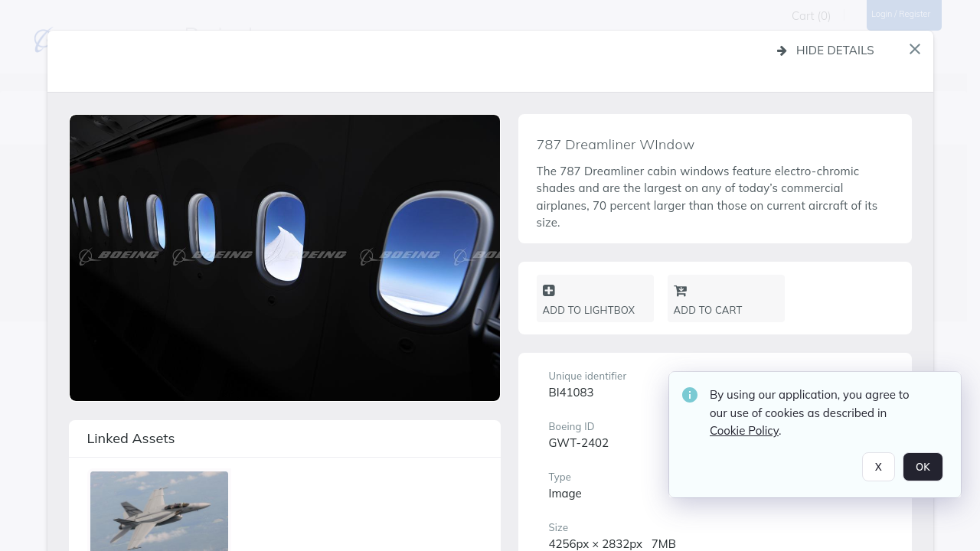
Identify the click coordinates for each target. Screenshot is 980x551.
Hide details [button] (826, 50)
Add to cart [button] (708, 300)
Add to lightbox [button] (589, 300)
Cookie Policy (744, 436)
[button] (915, 49)
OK (923, 471)
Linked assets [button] (131, 438)
